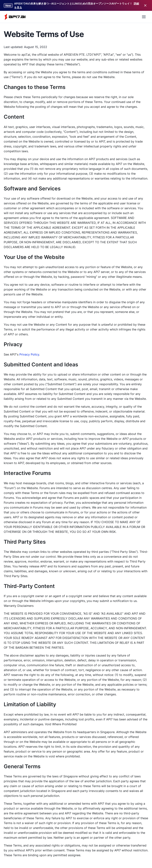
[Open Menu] (144, 17)
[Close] (145, 5)
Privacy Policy (29, 354)
